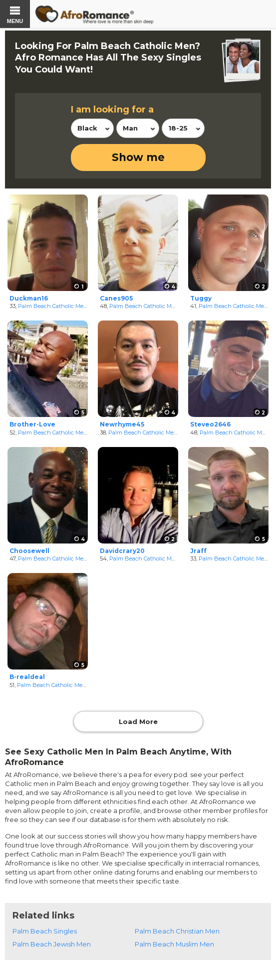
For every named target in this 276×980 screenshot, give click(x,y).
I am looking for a (112, 109)
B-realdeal (27, 677)
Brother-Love (32, 424)
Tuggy (201, 298)
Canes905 (116, 298)
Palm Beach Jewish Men (52, 944)
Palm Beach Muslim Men (174, 944)
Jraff (198, 551)
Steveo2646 (210, 424)
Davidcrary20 (122, 551)
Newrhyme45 (122, 424)
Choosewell (29, 551)
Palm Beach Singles (45, 931)
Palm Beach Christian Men (177, 931)
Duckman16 (29, 298)
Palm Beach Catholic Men (53, 306)
